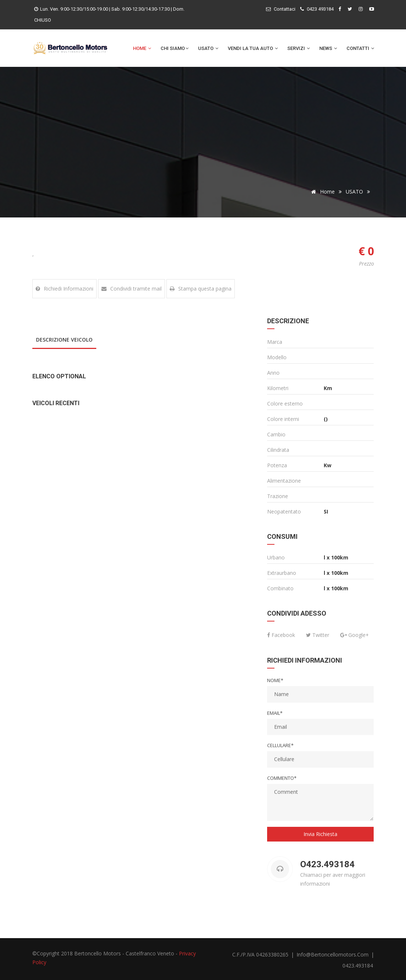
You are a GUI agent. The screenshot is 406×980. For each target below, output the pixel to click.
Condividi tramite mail (132, 289)
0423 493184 (320, 9)
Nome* (275, 680)
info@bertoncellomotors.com (333, 954)
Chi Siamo (175, 48)
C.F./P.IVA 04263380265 (260, 954)
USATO (354, 192)
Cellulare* (280, 745)
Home (142, 48)
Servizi (299, 48)
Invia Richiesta (320, 834)
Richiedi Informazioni (64, 289)
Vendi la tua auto (253, 48)
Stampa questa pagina (201, 289)
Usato (208, 48)
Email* (275, 713)
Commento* (282, 778)
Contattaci (285, 9)
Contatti (360, 48)
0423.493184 (358, 965)
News (328, 48)
